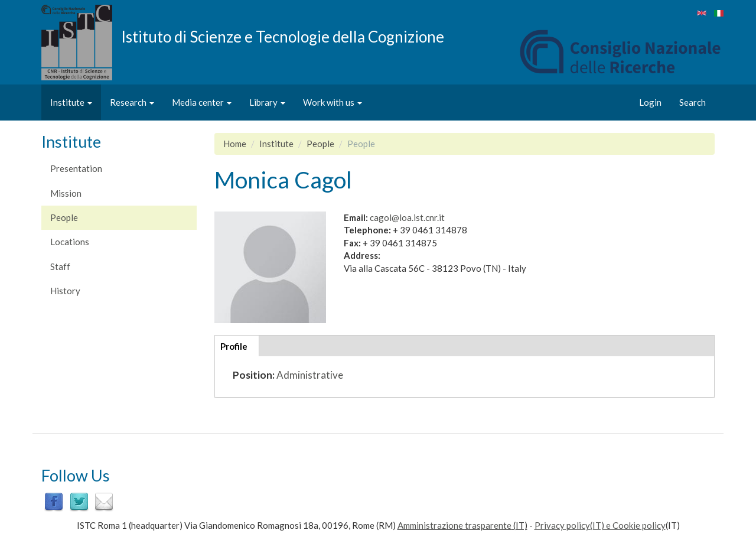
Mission (66, 193)
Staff (60, 266)
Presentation (76, 168)
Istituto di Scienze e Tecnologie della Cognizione (283, 36)
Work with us (333, 102)
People (64, 217)
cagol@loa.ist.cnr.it (407, 217)
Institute (71, 102)
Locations (70, 242)
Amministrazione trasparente (454, 525)
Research (132, 102)
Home (235, 144)
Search (693, 102)
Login (650, 102)
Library (267, 102)
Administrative (310, 375)
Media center (202, 102)
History (65, 291)
